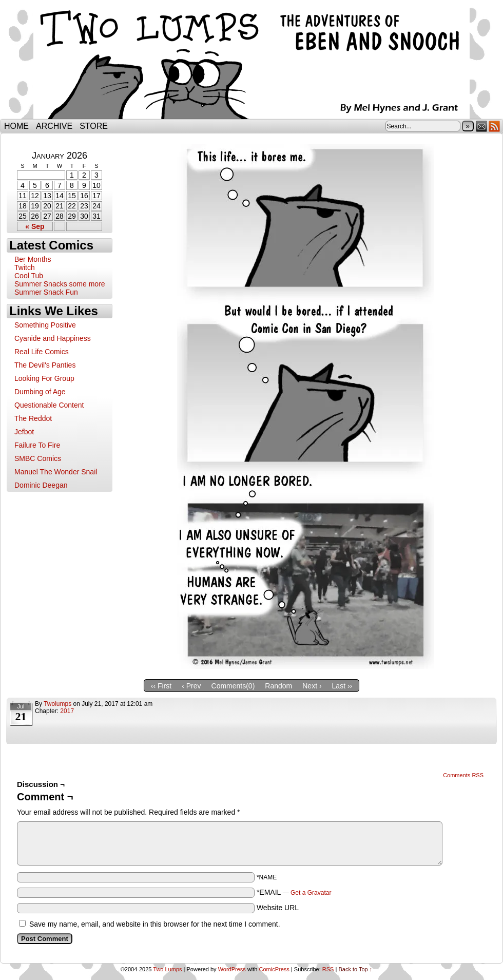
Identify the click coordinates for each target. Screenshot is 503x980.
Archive (54, 126)
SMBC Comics (38, 458)
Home (16, 126)
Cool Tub (29, 276)
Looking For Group (44, 378)
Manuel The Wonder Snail (56, 472)
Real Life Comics (42, 352)
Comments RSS (463, 775)
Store (94, 126)
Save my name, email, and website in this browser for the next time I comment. (155, 924)
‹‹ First (161, 686)
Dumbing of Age (40, 392)
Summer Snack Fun (46, 292)
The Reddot (33, 418)
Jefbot (24, 432)
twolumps (57, 704)
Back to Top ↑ (355, 969)
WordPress (232, 969)
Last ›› (342, 686)
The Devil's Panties (45, 365)
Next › (312, 686)
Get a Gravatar (311, 893)
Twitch (25, 267)
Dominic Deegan (41, 485)
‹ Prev (191, 686)
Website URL (278, 908)
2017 (67, 711)
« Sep (35, 226)
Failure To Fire (37, 445)
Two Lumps (252, 62)
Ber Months (33, 259)
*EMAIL (294, 892)
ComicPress (274, 969)
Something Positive (45, 325)
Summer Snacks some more (60, 284)
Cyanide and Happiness (53, 338)
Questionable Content (49, 405)
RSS (495, 126)
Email (482, 126)
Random (278, 686)
